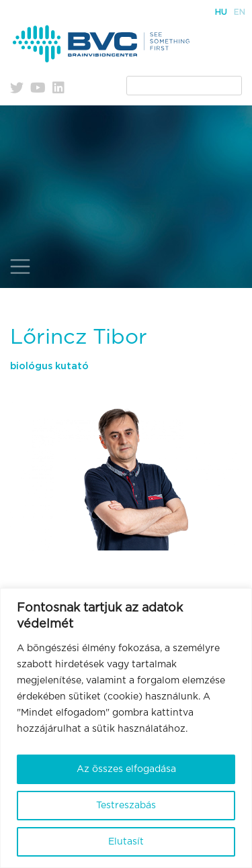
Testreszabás (126, 806)
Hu (221, 12)
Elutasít (126, 842)
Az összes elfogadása (126, 769)
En (240, 12)
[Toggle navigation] (20, 267)
